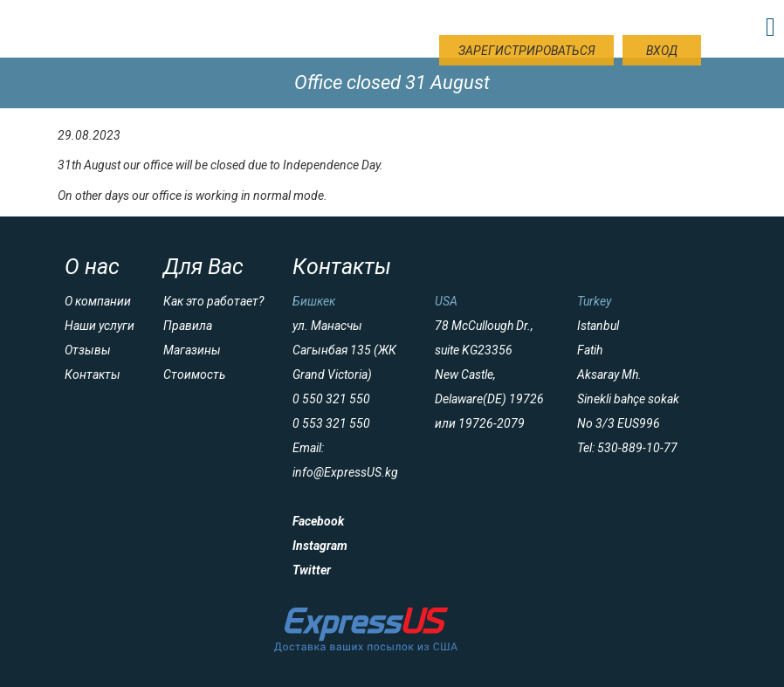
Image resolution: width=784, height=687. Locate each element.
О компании (98, 301)
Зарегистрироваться (527, 51)
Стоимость (194, 374)
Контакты (93, 374)
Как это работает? (213, 301)
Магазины (192, 350)
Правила (188, 326)
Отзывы (88, 350)
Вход (662, 51)
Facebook (318, 521)
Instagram (320, 546)
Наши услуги (100, 326)
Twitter (312, 570)
